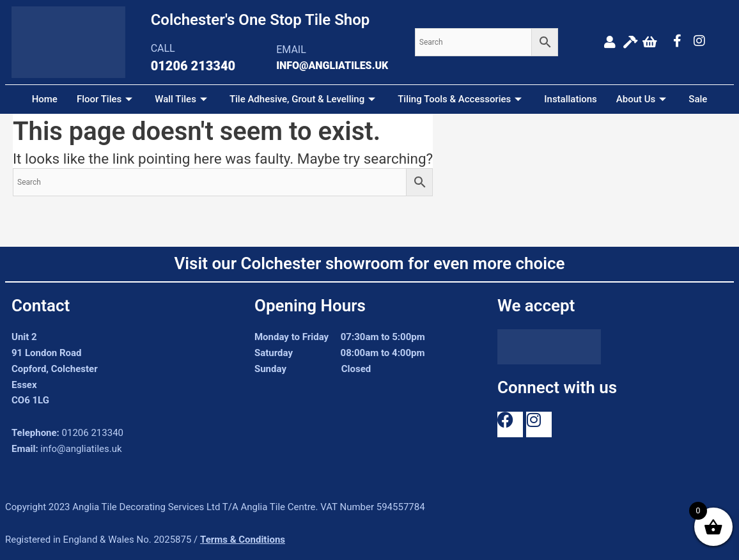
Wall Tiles (183, 99)
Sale (698, 99)
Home (45, 99)
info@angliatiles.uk (81, 449)
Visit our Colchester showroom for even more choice (369, 263)
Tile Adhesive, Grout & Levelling (304, 99)
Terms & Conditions (243, 540)
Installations (571, 99)
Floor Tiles (106, 99)
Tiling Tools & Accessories (461, 99)
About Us (643, 99)
